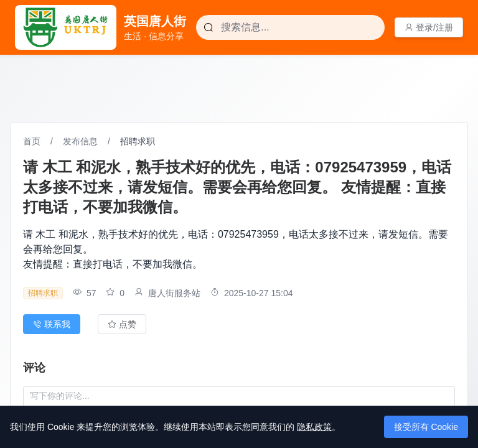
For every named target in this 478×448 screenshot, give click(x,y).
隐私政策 (314, 427)
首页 (32, 141)
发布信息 (80, 141)
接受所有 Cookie (426, 427)
